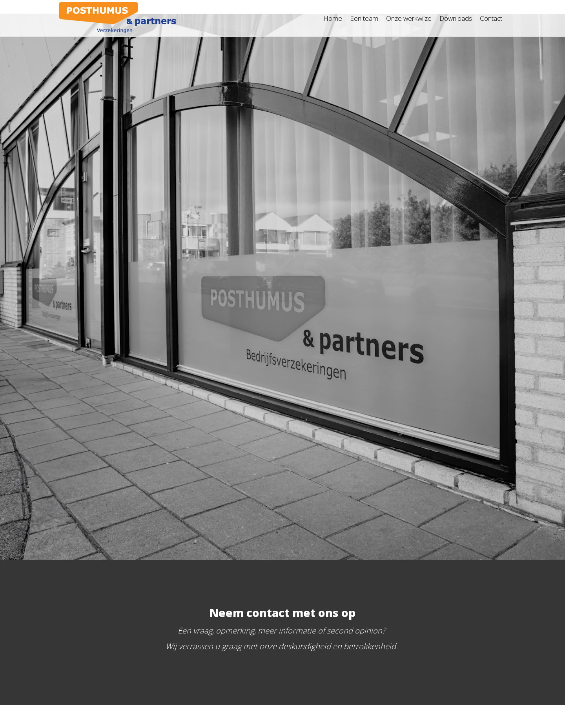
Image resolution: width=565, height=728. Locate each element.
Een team (364, 18)
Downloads (456, 18)
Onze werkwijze (409, 18)
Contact (491, 18)
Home (333, 18)
